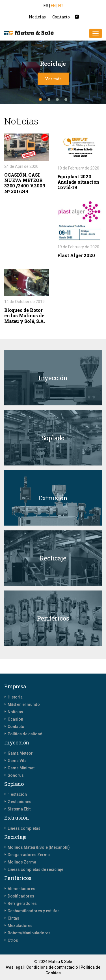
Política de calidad (25, 734)
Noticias (37, 17)
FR (60, 6)
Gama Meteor (20, 753)
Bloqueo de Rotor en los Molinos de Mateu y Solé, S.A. (24, 315)
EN (54, 6)
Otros (13, 940)
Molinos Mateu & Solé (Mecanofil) (39, 847)
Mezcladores (20, 926)
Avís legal (15, 967)
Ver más (53, 79)
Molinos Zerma (22, 862)
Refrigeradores (22, 903)
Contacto (61, 17)
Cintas (13, 918)
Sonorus (16, 775)
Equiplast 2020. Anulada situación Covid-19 (78, 182)
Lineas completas (24, 828)
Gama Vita (17, 761)
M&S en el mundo (24, 704)
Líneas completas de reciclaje (35, 869)
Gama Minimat (21, 768)
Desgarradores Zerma (29, 855)
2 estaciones (20, 802)
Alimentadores (21, 889)
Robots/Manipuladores (29, 933)
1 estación (17, 794)
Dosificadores (21, 896)
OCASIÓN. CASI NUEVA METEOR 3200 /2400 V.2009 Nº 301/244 (25, 183)
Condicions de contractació (52, 967)
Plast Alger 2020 (76, 255)
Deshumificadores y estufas (34, 911)
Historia (15, 697)
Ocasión (15, 719)
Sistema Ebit (19, 809)
